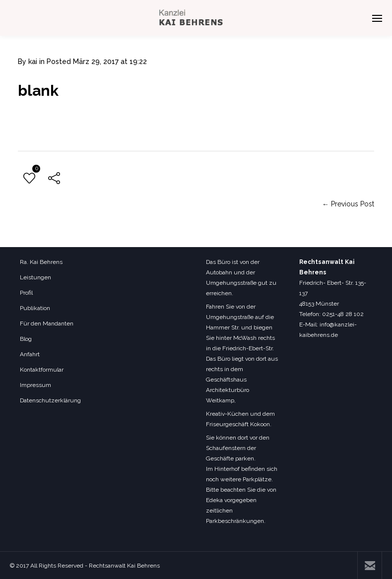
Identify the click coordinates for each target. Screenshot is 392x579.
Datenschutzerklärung (50, 400)
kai (33, 62)
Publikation (35, 308)
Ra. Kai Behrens (41, 262)
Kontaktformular (42, 370)
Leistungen (35, 277)
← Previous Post (348, 204)
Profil (26, 293)
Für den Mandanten (47, 323)
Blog (26, 339)
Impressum (35, 385)
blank (38, 91)
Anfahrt (30, 354)
